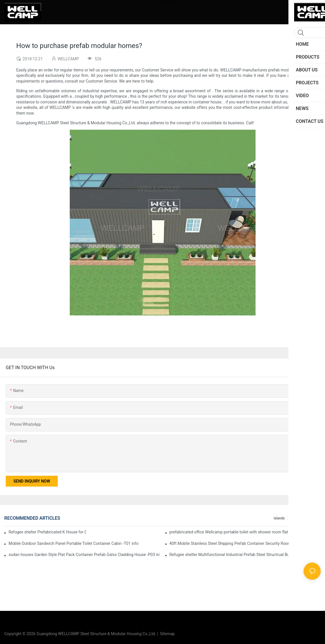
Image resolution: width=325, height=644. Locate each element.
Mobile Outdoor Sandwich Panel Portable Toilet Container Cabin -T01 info (73, 543)
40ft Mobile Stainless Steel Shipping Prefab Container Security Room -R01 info (239, 543)
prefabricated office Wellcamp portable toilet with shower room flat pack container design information (245, 532)
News (314, 518)
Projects (297, 518)
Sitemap (166, 634)
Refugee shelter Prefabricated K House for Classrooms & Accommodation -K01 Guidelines (47, 532)
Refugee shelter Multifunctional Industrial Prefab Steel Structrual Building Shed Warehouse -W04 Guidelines (245, 555)
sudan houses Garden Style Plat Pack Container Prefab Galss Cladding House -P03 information (84, 555)
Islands (279, 518)
